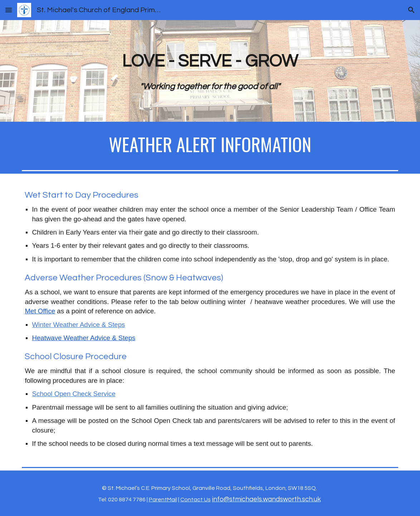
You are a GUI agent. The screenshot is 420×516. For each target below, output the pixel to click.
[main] (210, 71)
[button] (9, 10)
